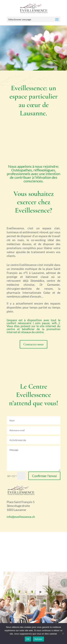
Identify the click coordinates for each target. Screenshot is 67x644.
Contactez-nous (33, 344)
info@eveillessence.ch (21, 517)
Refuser (38, 639)
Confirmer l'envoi (44, 476)
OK (28, 639)
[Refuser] (63, 634)
